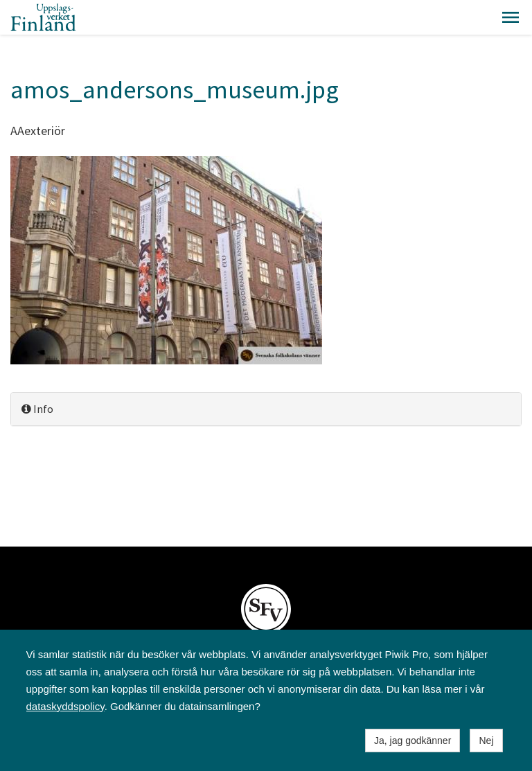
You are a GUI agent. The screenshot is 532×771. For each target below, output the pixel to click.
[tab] (266, 409)
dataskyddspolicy (65, 706)
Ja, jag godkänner (413, 741)
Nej (486, 741)
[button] (511, 17)
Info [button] (37, 409)
